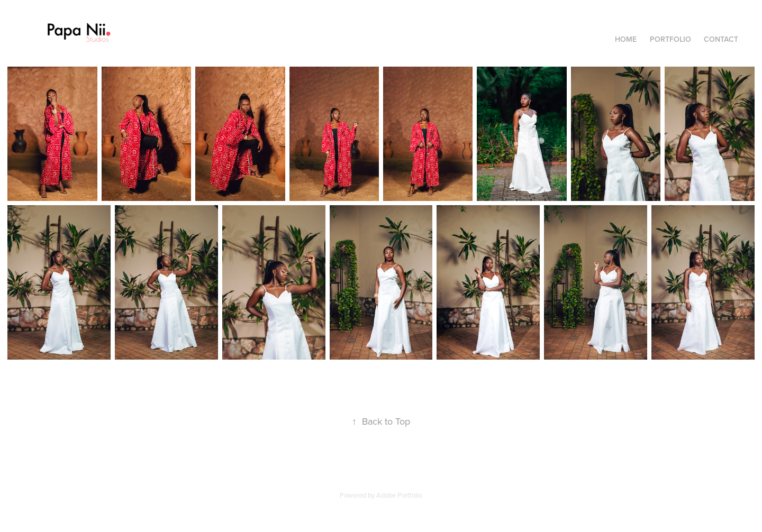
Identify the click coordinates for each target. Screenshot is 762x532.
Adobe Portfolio (399, 495)
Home (626, 39)
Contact (721, 39)
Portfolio (670, 39)
